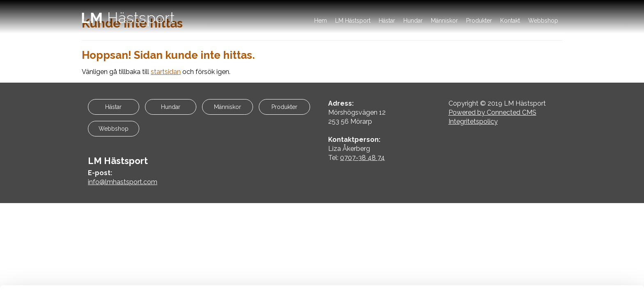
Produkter (479, 21)
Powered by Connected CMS (492, 112)
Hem (321, 21)
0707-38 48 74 (362, 158)
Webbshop (543, 21)
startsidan (166, 72)
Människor (444, 21)
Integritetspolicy (473, 121)
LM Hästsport (353, 21)
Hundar (413, 21)
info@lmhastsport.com (123, 182)
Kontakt (510, 21)
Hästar (387, 21)
